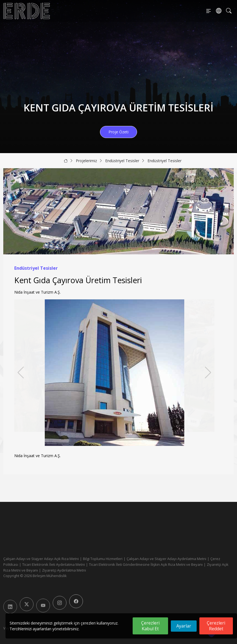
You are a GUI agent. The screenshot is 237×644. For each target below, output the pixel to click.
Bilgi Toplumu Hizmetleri (103, 559)
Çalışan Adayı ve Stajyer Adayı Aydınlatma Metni (166, 559)
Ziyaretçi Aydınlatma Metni (64, 570)
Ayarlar (184, 626)
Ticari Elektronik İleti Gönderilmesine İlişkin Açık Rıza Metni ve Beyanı (146, 564)
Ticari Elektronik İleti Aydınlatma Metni (54, 564)
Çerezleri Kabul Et (150, 626)
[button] (208, 373)
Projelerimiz (86, 161)
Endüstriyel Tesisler (122, 161)
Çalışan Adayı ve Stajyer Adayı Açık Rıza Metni (41, 559)
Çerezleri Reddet (216, 626)
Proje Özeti (118, 132)
